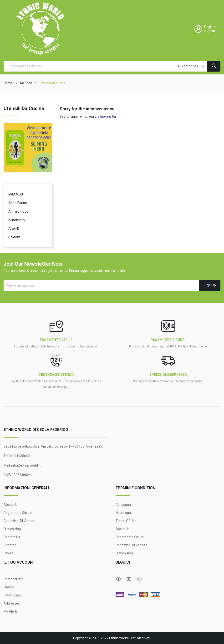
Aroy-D (14, 229)
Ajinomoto (17, 220)
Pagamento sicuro (18, 513)
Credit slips (12, 595)
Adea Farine (18, 203)
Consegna (123, 505)
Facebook (118, 579)
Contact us (12, 537)
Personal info (14, 579)
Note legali (124, 513)
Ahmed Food (18, 211)
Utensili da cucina (24, 109)
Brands (16, 194)
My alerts (11, 611)
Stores (9, 553)
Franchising (12, 529)
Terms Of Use (126, 521)
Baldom (14, 237)
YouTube (129, 579)
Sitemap (10, 545)
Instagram (139, 579)
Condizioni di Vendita (19, 521)
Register (211, 27)
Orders (9, 587)
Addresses (12, 603)
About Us (10, 505)
